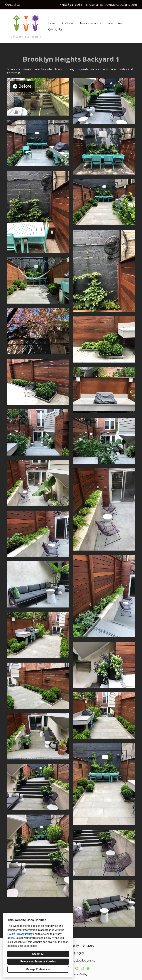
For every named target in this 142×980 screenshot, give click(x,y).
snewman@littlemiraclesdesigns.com (111, 5)
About (122, 23)
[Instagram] (82, 968)
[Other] (88, 968)
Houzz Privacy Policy (20, 934)
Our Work (67, 23)
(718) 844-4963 (71, 5)
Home (52, 23)
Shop (110, 23)
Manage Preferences (38, 969)
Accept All (38, 954)
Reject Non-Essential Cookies (38, 962)
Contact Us (55, 29)
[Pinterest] (77, 968)
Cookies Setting (79, 974)
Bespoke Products (90, 23)
